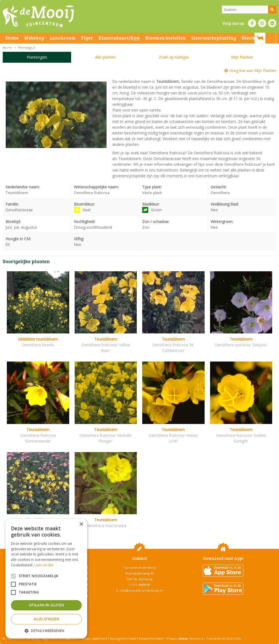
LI (272, 23)
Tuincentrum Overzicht (224, 638)
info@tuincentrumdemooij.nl (141, 590)
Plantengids (37, 57)
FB (252, 23)
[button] (46, 631)
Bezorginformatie (123, 638)
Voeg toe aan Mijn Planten (253, 70)
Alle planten (105, 57)
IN (262, 23)
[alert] (46, 579)
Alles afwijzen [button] (46, 619)
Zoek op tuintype (174, 57)
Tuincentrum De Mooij (139, 568)
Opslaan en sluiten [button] (46, 605)
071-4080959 (141, 585)
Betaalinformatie (151, 638)
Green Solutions (191, 638)
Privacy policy (177, 638)
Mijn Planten (242, 57)
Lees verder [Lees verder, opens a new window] (44, 565)
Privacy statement (94, 638)
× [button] (81, 524)
